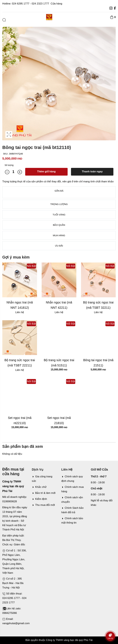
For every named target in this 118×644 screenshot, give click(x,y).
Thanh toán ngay (92, 172)
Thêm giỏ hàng (46, 172)
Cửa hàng (56, 4)
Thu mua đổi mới (43, 505)
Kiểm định (39, 499)
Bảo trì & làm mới (44, 493)
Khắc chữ (39, 487)
